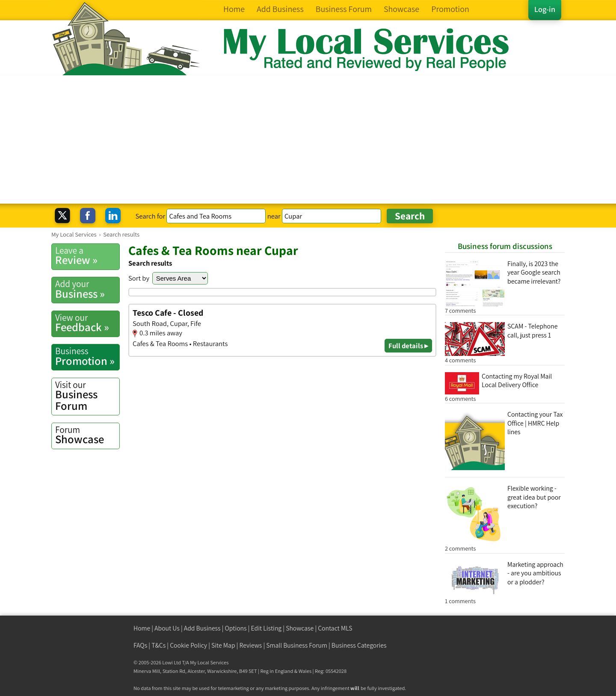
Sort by (139, 278)
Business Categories (359, 645)
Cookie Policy (188, 645)
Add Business (202, 628)
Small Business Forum (297, 645)
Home (142, 628)
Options (236, 628)
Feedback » (87, 323)
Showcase (87, 435)
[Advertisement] (308, 139)
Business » (87, 289)
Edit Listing (267, 628)
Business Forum (87, 396)
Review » (87, 256)
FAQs (140, 645)
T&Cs (158, 645)
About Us (167, 628)
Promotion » (87, 356)
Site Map (223, 645)
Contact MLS (335, 628)
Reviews (251, 645)
